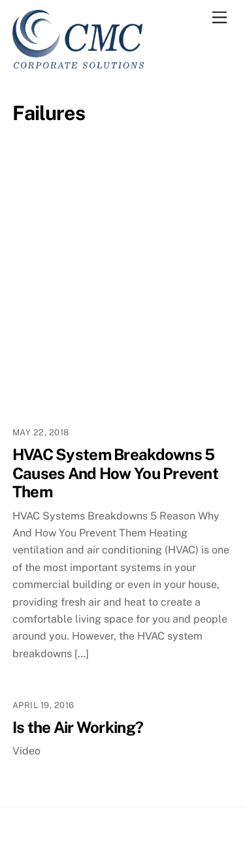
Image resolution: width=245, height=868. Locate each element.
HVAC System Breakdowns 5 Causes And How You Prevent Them (115, 473)
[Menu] (220, 18)
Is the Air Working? (78, 727)
